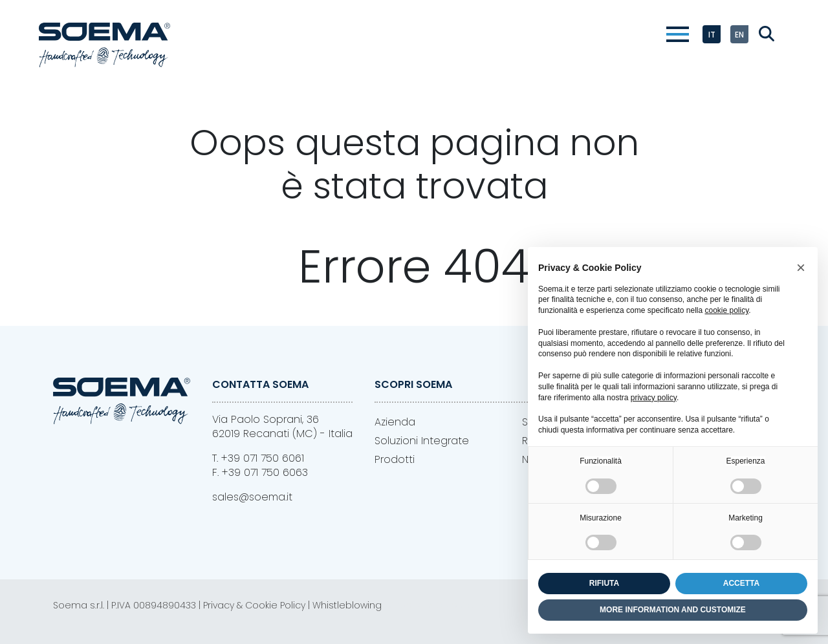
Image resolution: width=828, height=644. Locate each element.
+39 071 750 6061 (263, 458)
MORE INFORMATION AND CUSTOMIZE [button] (673, 610)
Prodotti (395, 459)
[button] (801, 268)
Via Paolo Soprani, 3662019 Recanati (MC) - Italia (282, 426)
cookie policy (726, 310)
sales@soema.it (252, 497)
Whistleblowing (347, 605)
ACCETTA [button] (741, 583)
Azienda (395, 422)
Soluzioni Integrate (422, 441)
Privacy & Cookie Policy (254, 605)
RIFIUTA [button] (604, 583)
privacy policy (654, 398)
